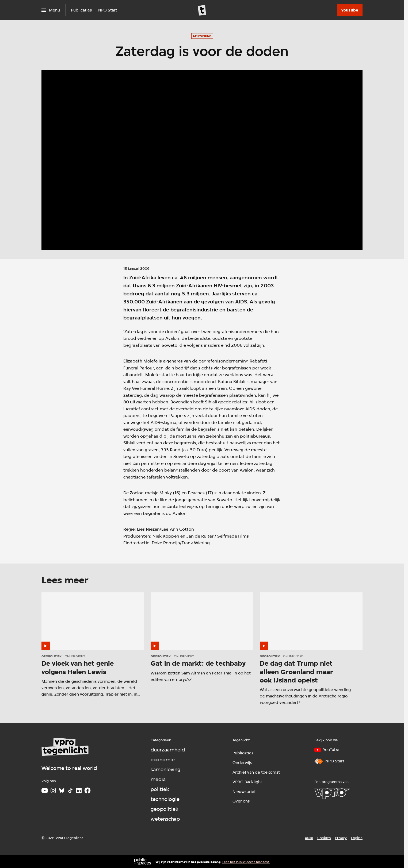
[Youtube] (45, 790)
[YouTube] (350, 10)
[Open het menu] (51, 10)
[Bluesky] (62, 790)
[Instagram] (53, 790)
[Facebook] (87, 790)
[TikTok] (70, 790)
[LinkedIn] (79, 790)
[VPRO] (332, 794)
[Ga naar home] (202, 10)
